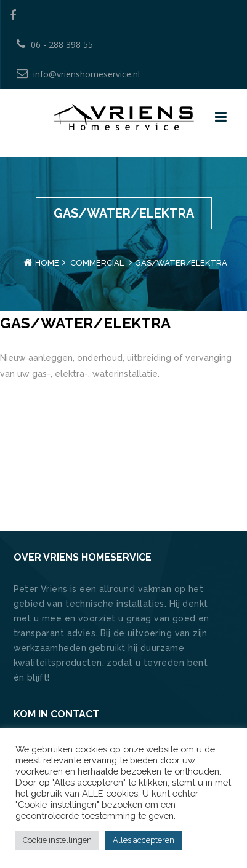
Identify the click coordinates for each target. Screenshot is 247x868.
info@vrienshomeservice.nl (78, 74)
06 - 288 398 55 (55, 45)
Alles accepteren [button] (144, 840)
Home (47, 263)
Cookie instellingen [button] (57, 840)
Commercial (97, 263)
